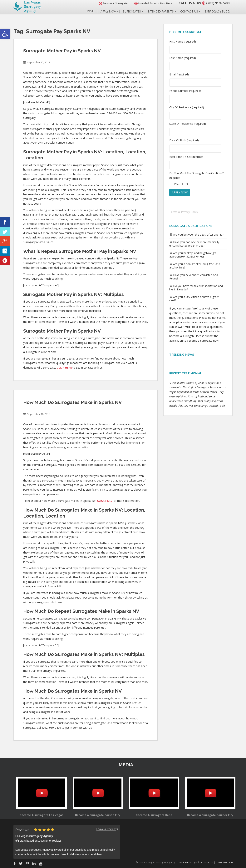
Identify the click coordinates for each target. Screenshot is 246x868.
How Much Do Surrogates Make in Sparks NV (72, 402)
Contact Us (189, 12)
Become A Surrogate (113, 3)
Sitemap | (210, 863)
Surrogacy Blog (217, 12)
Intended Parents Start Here (153, 3)
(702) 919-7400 (218, 3)
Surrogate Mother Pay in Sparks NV (62, 51)
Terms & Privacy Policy (184, 212)
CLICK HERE (64, 368)
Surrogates (132, 12)
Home (90, 11)
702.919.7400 (224, 863)
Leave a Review (107, 829)
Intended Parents (161, 12)
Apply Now (108, 12)
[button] (5, 34)
